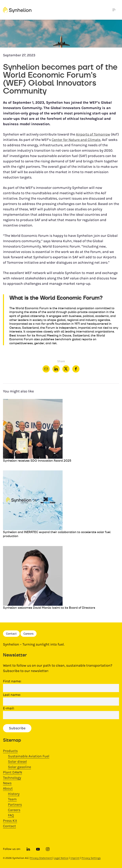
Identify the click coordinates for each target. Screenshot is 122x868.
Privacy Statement (41, 858)
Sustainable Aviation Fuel (29, 756)
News (7, 783)
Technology (12, 778)
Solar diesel (17, 762)
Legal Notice (61, 858)
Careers (29, 634)
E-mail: (9, 708)
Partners (15, 805)
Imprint (75, 858)
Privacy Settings (91, 858)
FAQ (11, 815)
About (8, 788)
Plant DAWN (13, 772)
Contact (11, 634)
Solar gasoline (19, 767)
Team (12, 799)
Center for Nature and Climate (76, 140)
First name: (12, 681)
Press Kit (10, 821)
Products (10, 751)
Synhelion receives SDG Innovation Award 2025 (37, 461)
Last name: (12, 695)
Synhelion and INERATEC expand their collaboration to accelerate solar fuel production (57, 534)
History (14, 794)
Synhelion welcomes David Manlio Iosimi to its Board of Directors (49, 608)
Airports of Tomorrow (93, 134)
